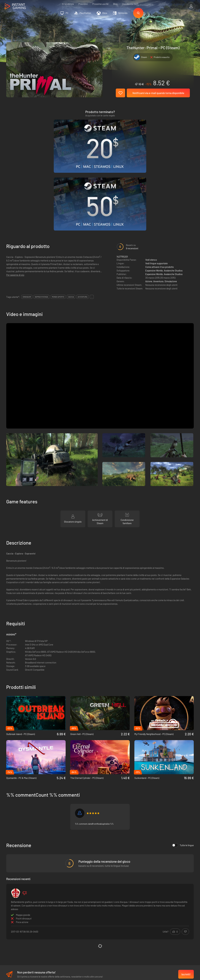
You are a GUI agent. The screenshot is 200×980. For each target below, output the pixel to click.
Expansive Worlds (154, 194)
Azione (149, 204)
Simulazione (171, 204)
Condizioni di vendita (61, 913)
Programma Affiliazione (62, 923)
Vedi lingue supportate (156, 186)
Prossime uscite (100, 4)
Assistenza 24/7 (130, 4)
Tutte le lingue (183, 768)
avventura (82, 220)
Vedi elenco (151, 183)
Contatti (54, 928)
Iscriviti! (186, 897)
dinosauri (27, 220)
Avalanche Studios (173, 194)
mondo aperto (58, 220)
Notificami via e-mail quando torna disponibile (158, 93)
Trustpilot (11, 913)
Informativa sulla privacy (62, 918)
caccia (71, 220)
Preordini (83, 4)
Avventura (158, 204)
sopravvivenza (41, 220)
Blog (115, 4)
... (92, 220)
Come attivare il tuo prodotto (160, 190)
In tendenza (68, 4)
